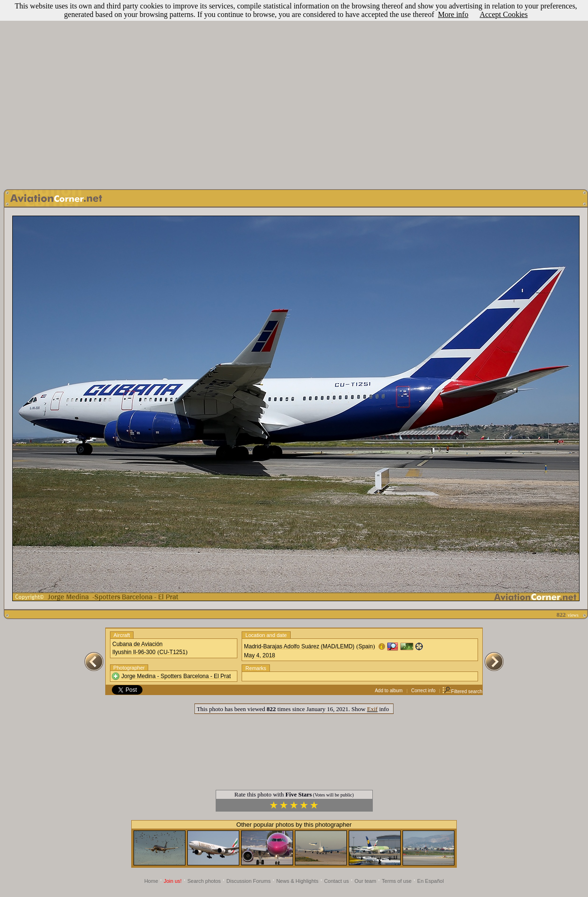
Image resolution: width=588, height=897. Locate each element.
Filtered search (462, 692)
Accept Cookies (504, 14)
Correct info (423, 691)
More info (453, 14)
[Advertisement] (292, 92)
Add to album (389, 691)
